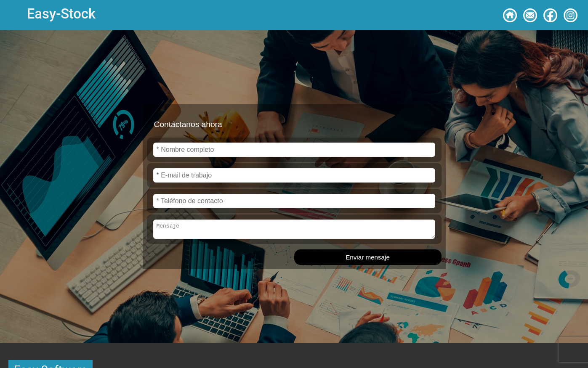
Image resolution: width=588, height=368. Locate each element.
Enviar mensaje (368, 258)
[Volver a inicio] (510, 15)
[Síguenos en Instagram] (571, 15)
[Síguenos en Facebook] (550, 15)
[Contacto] (530, 15)
